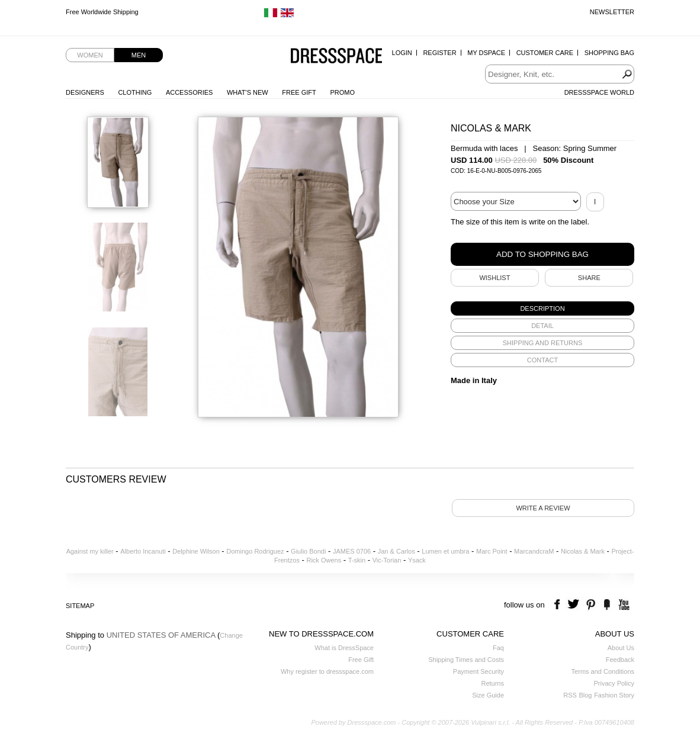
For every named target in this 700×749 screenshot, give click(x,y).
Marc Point (492, 551)
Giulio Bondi (308, 551)
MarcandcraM (534, 551)
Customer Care (545, 53)
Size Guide (488, 695)
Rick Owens (324, 560)
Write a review (543, 508)
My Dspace (486, 53)
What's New (248, 92)
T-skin (357, 560)
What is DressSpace (344, 648)
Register (439, 53)
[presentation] (542, 308)
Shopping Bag (609, 53)
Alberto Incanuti (143, 551)
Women (90, 55)
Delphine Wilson (196, 551)
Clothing (135, 92)
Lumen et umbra (445, 551)
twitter (575, 605)
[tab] (542, 308)
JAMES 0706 (352, 551)
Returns (492, 683)
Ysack (417, 560)
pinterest (591, 605)
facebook (559, 605)
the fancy (607, 605)
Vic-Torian (387, 560)
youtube (623, 605)
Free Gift (299, 92)
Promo (342, 92)
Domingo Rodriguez (255, 551)
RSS (570, 695)
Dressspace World (599, 92)
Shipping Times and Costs (466, 660)
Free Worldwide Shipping (102, 12)
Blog (585, 695)
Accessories (189, 92)
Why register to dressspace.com (327, 671)
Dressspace (336, 57)
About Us (621, 648)
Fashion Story (614, 695)
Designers (85, 92)
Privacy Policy (614, 683)
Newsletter (612, 12)
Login (402, 53)
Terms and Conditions (603, 671)
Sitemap (80, 606)
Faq (498, 648)
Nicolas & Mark (583, 551)
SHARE (589, 278)
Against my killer (90, 551)
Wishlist (495, 278)
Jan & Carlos (396, 551)
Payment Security (479, 671)
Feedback (620, 660)
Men (139, 55)
